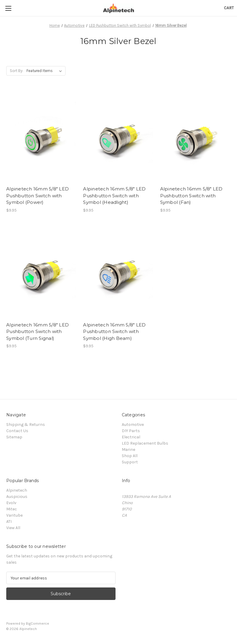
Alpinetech (17, 490)
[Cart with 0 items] (229, 8)
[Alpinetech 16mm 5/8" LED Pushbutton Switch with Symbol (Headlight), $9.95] (118, 136)
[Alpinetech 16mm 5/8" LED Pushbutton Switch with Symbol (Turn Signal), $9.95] (42, 272)
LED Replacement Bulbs (145, 443)
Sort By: (17, 71)
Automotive (133, 425)
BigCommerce (38, 623)
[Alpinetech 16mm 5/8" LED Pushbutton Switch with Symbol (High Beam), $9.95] (118, 272)
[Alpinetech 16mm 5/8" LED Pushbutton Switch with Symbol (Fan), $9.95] (195, 136)
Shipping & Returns (26, 425)
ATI (9, 522)
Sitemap (14, 437)
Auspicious (17, 497)
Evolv (11, 503)
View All (13, 528)
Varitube (14, 515)
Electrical (131, 437)
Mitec (12, 509)
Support (130, 462)
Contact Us (17, 431)
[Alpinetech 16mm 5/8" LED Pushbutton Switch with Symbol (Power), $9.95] (42, 136)
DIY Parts (131, 431)
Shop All (130, 456)
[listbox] (45, 71)
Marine (128, 450)
